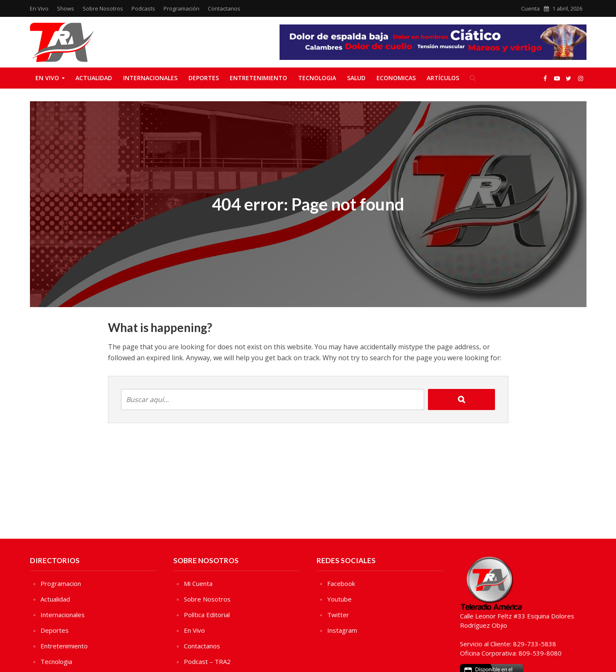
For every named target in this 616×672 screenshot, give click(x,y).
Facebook (341, 583)
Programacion (61, 583)
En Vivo (39, 8)
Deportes (204, 78)
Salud (356, 78)
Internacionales (150, 78)
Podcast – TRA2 (207, 661)
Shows (66, 8)
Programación (182, 8)
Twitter (338, 615)
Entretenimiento (258, 78)
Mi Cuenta (198, 583)
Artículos (443, 78)
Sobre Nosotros (103, 8)
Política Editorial (207, 615)
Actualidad (94, 78)
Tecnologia (317, 78)
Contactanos (224, 8)
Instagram (342, 630)
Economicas (396, 78)
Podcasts (143, 8)
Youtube (339, 599)
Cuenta (530, 8)
